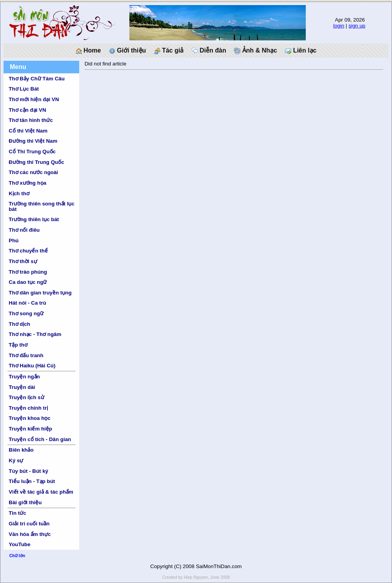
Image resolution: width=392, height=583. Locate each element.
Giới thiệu (128, 51)
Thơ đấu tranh (26, 355)
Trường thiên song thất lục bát (42, 206)
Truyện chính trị (28, 408)
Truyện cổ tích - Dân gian (40, 439)
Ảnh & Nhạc (256, 51)
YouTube (19, 544)
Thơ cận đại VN (27, 110)
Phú (14, 241)
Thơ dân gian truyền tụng (40, 293)
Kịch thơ (19, 193)
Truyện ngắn (24, 377)
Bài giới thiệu (25, 502)
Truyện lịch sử (26, 397)
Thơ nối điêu (24, 230)
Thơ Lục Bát (24, 89)
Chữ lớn (17, 556)
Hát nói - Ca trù (27, 303)
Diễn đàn (209, 51)
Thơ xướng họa (27, 183)
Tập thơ (18, 345)
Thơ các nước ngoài (33, 172)
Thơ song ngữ (26, 313)
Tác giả (169, 51)
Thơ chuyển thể (28, 251)
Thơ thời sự (23, 261)
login (339, 26)
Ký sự (16, 460)
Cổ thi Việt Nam (28, 131)
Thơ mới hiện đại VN (34, 99)
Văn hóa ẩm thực (30, 534)
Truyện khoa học (29, 418)
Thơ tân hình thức (31, 120)
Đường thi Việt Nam (33, 141)
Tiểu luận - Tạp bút (32, 481)
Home (88, 51)
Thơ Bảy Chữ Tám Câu (36, 79)
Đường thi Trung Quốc (36, 162)
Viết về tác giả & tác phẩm (41, 492)
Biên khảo (21, 450)
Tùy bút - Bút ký (28, 471)
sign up (357, 26)
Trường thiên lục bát (34, 219)
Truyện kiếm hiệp (30, 429)
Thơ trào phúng (28, 272)
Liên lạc (301, 51)
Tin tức (17, 513)
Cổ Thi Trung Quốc (32, 152)
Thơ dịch (19, 324)
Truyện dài (22, 387)
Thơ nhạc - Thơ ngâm (35, 334)
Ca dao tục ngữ (28, 282)
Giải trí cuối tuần (29, 524)
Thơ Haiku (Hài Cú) (32, 366)
